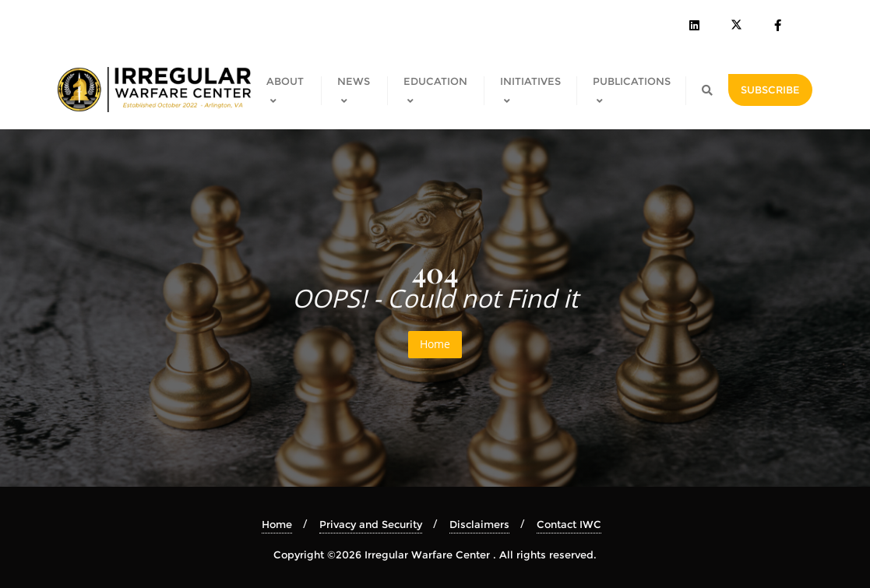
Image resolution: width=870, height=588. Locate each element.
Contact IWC (569, 524)
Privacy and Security (371, 524)
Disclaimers (479, 524)
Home (435, 344)
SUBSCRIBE (770, 90)
